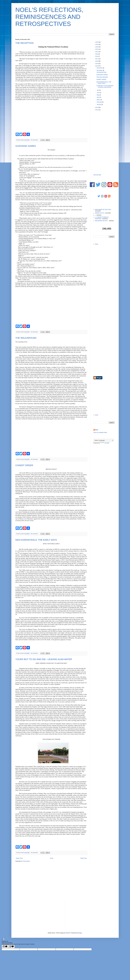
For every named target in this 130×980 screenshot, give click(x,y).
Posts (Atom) (26, 861)
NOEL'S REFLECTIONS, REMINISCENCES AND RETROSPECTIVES (49, 17)
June (98, 93)
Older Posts (84, 858)
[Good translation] (5, 947)
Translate (105, 443)
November (100, 70)
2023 (97, 47)
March (99, 100)
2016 (97, 61)
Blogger (80, 933)
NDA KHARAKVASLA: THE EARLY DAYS (36, 540)
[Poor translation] (11, 947)
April (98, 97)
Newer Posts (19, 858)
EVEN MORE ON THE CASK (103, 210)
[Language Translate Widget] (104, 440)
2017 (97, 59)
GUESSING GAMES (26, 146)
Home (52, 858)
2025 (97, 42)
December (100, 68)
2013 (97, 107)
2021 (97, 52)
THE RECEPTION (24, 43)
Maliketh (68, 933)
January (99, 104)
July (98, 90)
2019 (97, 56)
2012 (97, 110)
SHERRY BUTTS (100, 213)
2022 (97, 49)
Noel (97, 430)
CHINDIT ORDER (24, 465)
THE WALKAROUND (26, 338)
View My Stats (97, 175)
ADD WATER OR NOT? (101, 221)
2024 (97, 44)
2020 (97, 54)
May (98, 95)
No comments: (35, 140)
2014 (97, 66)
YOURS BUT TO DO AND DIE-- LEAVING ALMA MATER (44, 659)
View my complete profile (100, 432)
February (99, 102)
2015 (97, 64)
